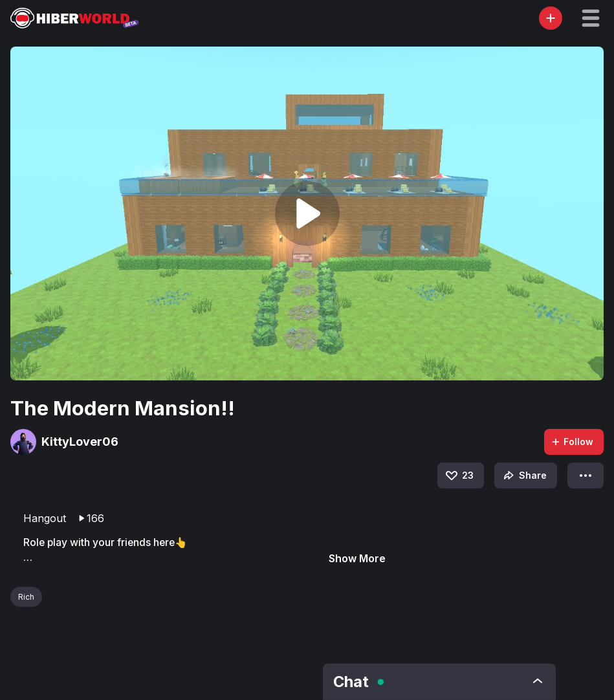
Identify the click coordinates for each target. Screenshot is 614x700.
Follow (572, 442)
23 (459, 476)
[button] (591, 18)
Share (524, 476)
